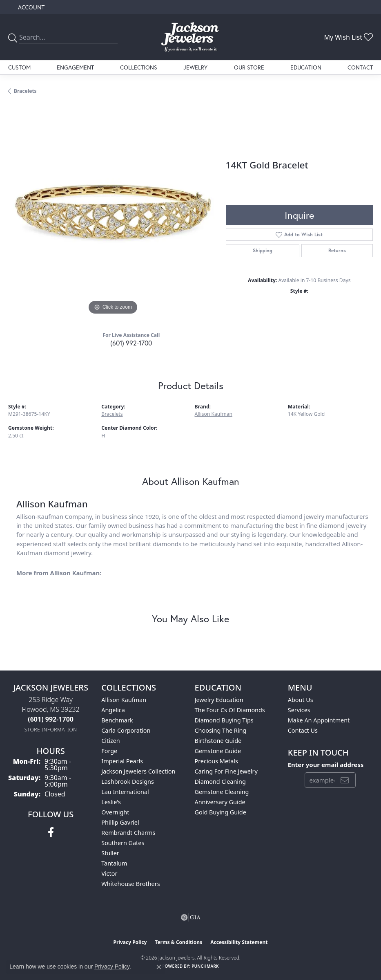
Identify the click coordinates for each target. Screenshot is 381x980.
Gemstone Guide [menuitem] (218, 751)
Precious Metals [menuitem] (216, 761)
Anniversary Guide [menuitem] (220, 802)
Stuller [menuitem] (110, 853)
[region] (113, 212)
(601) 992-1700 (131, 343)
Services (299, 710)
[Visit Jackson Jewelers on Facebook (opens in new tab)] (51, 832)
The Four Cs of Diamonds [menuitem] (230, 710)
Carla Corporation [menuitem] (126, 730)
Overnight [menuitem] (115, 812)
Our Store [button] (249, 67)
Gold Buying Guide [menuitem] (221, 812)
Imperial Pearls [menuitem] (122, 761)
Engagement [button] (75, 67)
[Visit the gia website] (191, 917)
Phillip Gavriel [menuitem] (120, 822)
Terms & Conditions (178, 942)
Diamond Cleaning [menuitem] (220, 782)
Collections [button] (139, 67)
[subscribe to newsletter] (345, 780)
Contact (360, 67)
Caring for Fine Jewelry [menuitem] (226, 771)
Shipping (263, 250)
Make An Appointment (319, 720)
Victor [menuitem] (109, 873)
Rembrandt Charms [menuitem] (128, 833)
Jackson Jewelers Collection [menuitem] (138, 771)
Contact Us (303, 730)
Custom (19, 67)
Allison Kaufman (214, 414)
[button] (30, 7)
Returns (337, 250)
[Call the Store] (51, 719)
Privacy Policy (130, 942)
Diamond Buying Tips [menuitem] (224, 720)
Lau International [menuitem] (125, 792)
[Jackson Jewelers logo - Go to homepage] (190, 37)
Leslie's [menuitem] (111, 802)
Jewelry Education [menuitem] (219, 700)
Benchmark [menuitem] (117, 720)
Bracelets (25, 91)
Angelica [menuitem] (113, 710)
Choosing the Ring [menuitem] (221, 730)
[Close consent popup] (159, 967)
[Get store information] (51, 730)
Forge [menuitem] (109, 751)
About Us (301, 700)
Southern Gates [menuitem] (123, 843)
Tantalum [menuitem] (114, 863)
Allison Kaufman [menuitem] (124, 700)
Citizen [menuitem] (111, 741)
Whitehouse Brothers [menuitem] (130, 884)
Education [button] (306, 67)
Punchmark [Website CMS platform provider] (205, 966)
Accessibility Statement (239, 942)
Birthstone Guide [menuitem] (218, 741)
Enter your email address (326, 765)
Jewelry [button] (195, 67)
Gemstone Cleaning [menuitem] (222, 792)
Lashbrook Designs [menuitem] (128, 782)
